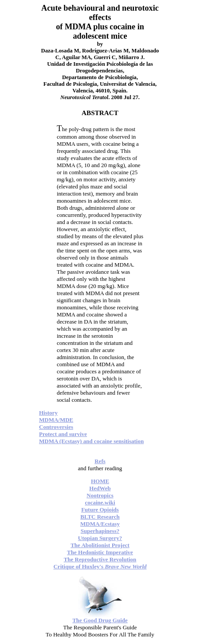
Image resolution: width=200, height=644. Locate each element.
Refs (100, 461)
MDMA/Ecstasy (100, 524)
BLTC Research (100, 517)
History (48, 413)
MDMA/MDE (56, 420)
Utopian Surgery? (100, 538)
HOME (100, 481)
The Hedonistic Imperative (100, 552)
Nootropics (100, 495)
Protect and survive (63, 434)
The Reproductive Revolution (100, 559)
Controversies (56, 427)
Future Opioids (100, 510)
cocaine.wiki (100, 502)
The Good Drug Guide (100, 620)
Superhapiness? (100, 531)
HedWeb (100, 488)
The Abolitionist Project (100, 545)
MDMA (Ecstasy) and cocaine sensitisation (91, 441)
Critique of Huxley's (100, 566)
